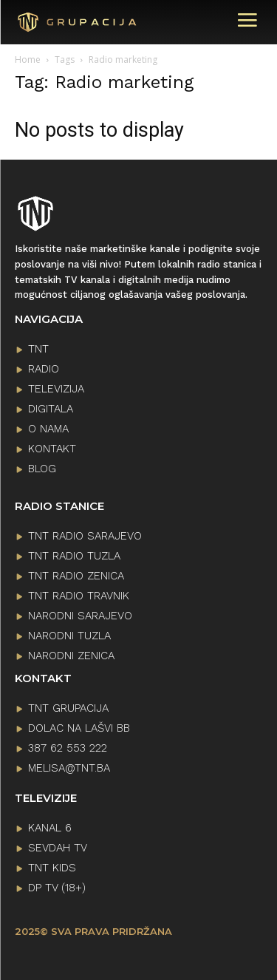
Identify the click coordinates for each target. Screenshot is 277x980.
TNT (38, 349)
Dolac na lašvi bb (79, 728)
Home (28, 59)
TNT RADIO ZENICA (76, 576)
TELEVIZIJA (56, 389)
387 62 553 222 (68, 748)
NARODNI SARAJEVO (80, 616)
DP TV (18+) (57, 888)
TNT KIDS (52, 868)
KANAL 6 (50, 828)
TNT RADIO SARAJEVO (85, 536)
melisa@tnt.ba (69, 768)
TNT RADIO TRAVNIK (79, 596)
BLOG (42, 469)
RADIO (44, 369)
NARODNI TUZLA (69, 636)
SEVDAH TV (58, 848)
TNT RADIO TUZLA (74, 556)
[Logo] (58, 23)
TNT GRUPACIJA (68, 708)
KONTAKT (52, 449)
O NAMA (48, 429)
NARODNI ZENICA (71, 656)
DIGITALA (51, 409)
